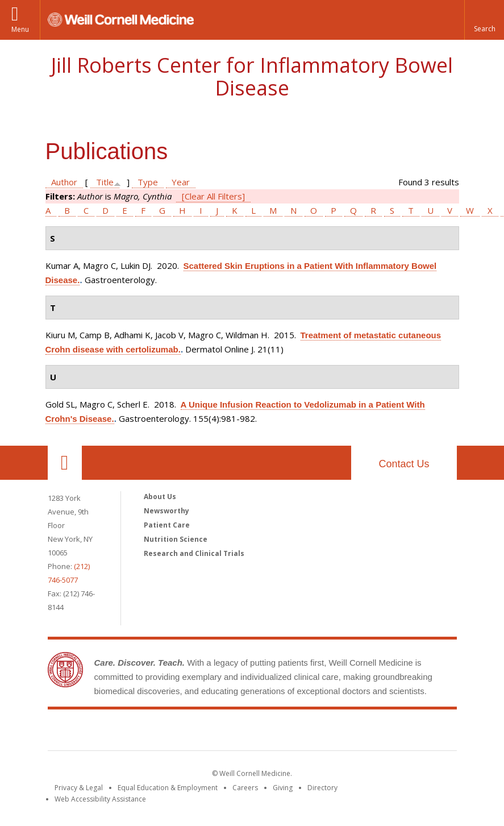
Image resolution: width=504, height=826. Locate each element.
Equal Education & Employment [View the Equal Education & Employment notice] (168, 788)
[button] (484, 20)
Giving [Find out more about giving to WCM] (283, 788)
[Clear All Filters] (213, 196)
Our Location (65, 463)
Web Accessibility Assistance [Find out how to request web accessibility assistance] (100, 799)
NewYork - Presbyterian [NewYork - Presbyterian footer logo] (347, 732)
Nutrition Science (176, 539)
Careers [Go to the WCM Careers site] (245, 788)
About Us (160, 497)
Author (64, 182)
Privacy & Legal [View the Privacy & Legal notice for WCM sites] (79, 788)
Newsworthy (166, 511)
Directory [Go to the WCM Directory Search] (322, 788)
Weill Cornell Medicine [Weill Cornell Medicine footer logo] (169, 732)
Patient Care (167, 525)
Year (181, 182)
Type (148, 182)
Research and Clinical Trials (194, 553)
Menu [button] (20, 29)
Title (105, 182)
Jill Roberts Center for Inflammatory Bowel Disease (252, 76)
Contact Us (404, 464)
